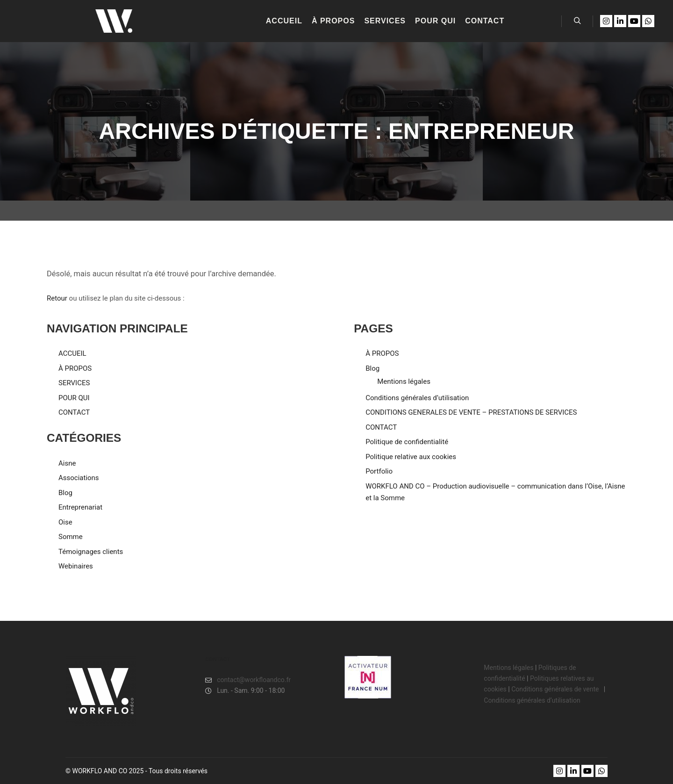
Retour (57, 298)
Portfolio (379, 471)
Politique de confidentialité (407, 442)
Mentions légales (404, 381)
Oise (65, 522)
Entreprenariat (80, 507)
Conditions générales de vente (556, 689)
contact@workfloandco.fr (248, 680)
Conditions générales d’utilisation (417, 398)
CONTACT (74, 412)
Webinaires (76, 566)
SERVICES (74, 383)
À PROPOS (75, 368)
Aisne (67, 463)
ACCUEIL (72, 353)
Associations (79, 478)
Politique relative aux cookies (411, 457)
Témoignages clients (91, 552)
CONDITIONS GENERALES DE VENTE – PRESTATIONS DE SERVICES (471, 412)
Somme (71, 537)
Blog (65, 493)
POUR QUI (74, 398)
